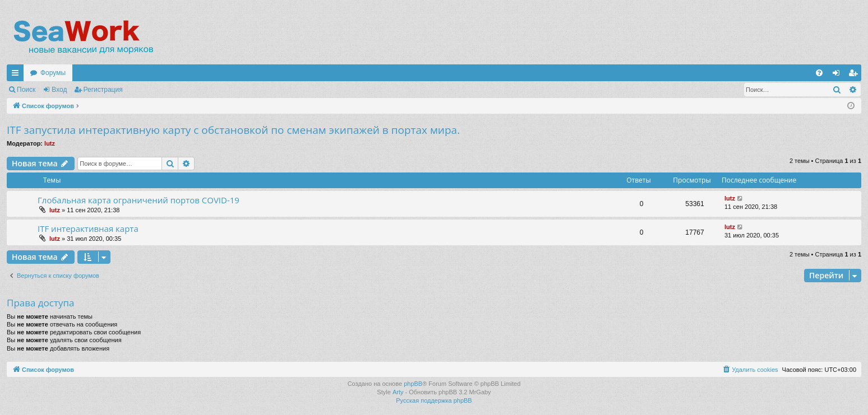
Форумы (53, 73)
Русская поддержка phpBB (434, 400)
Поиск (26, 90)
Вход (59, 90)
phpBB (413, 384)
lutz (50, 143)
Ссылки (17, 75)
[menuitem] (819, 73)
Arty (398, 392)
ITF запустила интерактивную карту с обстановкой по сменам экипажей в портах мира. (233, 130)
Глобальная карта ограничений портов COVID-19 (138, 200)
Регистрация (103, 90)
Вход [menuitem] (839, 75)
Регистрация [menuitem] (855, 75)
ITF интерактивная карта (88, 229)
